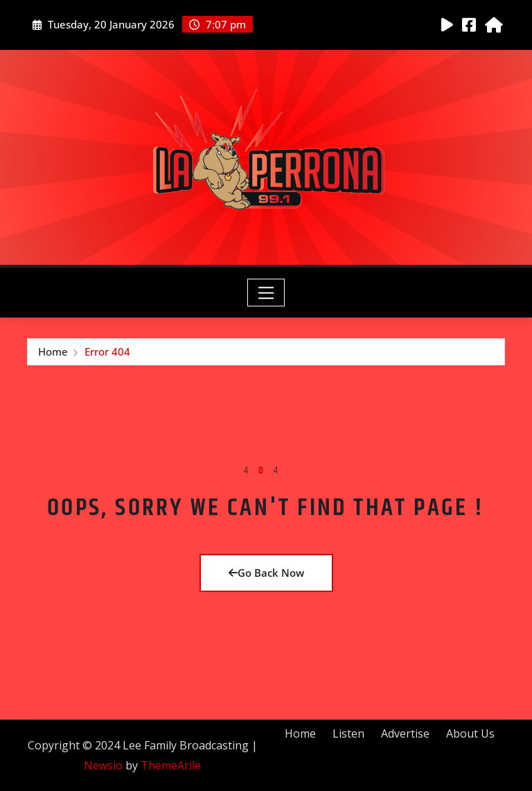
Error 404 (107, 351)
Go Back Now (266, 573)
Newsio (103, 765)
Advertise (405, 733)
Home (53, 351)
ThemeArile (171, 765)
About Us (470, 733)
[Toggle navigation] (266, 293)
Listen (348, 733)
